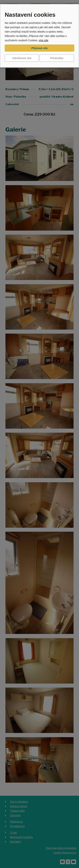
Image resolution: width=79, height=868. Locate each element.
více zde (44, 40)
